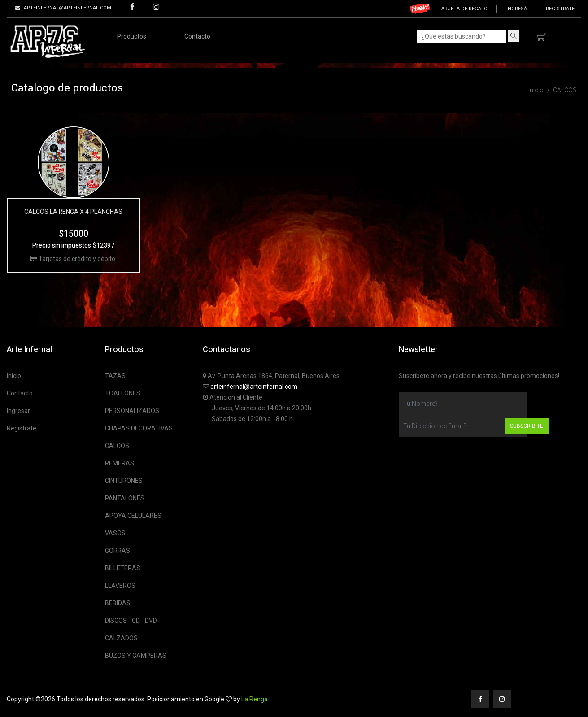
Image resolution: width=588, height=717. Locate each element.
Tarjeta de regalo (463, 9)
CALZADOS (121, 638)
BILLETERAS (123, 568)
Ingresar (18, 411)
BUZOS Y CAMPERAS (136, 656)
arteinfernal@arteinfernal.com (254, 387)
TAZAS (115, 376)
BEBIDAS (118, 603)
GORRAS (118, 551)
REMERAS (120, 463)
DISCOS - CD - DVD (131, 621)
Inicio (536, 90)
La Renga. (255, 699)
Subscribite (527, 426)
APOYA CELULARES (133, 516)
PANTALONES (125, 498)
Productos (132, 36)
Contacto (197, 36)
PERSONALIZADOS (132, 411)
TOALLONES (123, 393)
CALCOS (565, 90)
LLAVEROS (120, 586)
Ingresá (517, 9)
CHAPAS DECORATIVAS (139, 428)
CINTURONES (124, 481)
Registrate (560, 9)
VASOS (115, 533)
